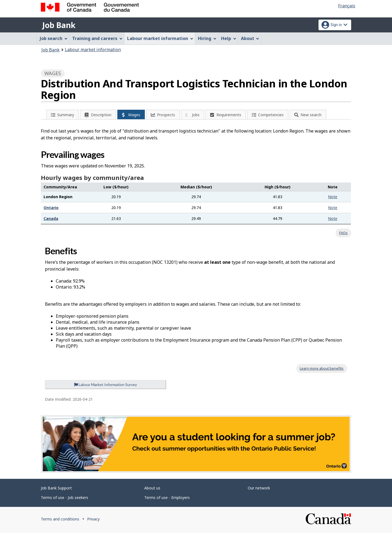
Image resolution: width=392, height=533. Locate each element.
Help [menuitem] (229, 38)
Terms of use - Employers (167, 497)
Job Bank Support (56, 488)
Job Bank (59, 25)
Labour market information (93, 50)
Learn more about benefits (322, 368)
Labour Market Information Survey (105, 385)
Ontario (51, 208)
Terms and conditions (60, 519)
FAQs (343, 233)
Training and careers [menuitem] (97, 38)
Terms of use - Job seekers (65, 497)
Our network (259, 488)
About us (152, 488)
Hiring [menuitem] (207, 38)
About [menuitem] (250, 38)
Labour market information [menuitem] (160, 38)
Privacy (93, 519)
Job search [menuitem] (54, 38)
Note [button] (333, 197)
